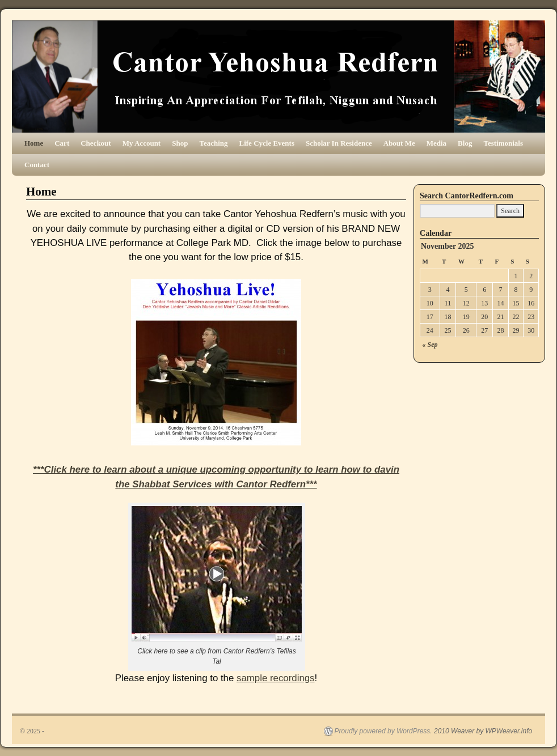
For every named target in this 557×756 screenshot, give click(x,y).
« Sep (430, 345)
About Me (399, 143)
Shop (180, 143)
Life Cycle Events (267, 143)
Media (436, 143)
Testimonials (503, 143)
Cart (62, 143)
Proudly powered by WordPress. (383, 731)
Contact (37, 165)
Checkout (96, 143)
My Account (142, 143)
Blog (465, 143)
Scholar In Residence (339, 143)
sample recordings (276, 678)
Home (34, 143)
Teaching (213, 143)
